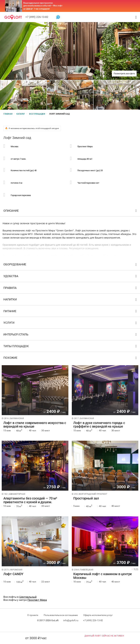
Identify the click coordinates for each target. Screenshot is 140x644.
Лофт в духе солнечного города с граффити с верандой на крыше (98, 429)
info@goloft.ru (71, 624)
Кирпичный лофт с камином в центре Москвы (101, 580)
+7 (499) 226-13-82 (37, 17)
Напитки (70, 304)
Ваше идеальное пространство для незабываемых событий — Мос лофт (43, 4)
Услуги (70, 328)
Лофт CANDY (12, 578)
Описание (70, 215)
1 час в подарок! (42, 9)
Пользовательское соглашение (61, 619)
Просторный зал (85, 503)
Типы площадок (70, 351)
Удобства (70, 281)
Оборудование (70, 269)
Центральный (28, 601)
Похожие (70, 363)
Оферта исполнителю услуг (100, 619)
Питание (70, 316)
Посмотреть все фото (124, 74)
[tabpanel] (35, 394)
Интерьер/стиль (70, 339)
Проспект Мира (37, 604)
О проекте (31, 619)
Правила (70, 293)
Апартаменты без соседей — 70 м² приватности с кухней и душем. (29, 504)
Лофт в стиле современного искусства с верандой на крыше (33, 429)
